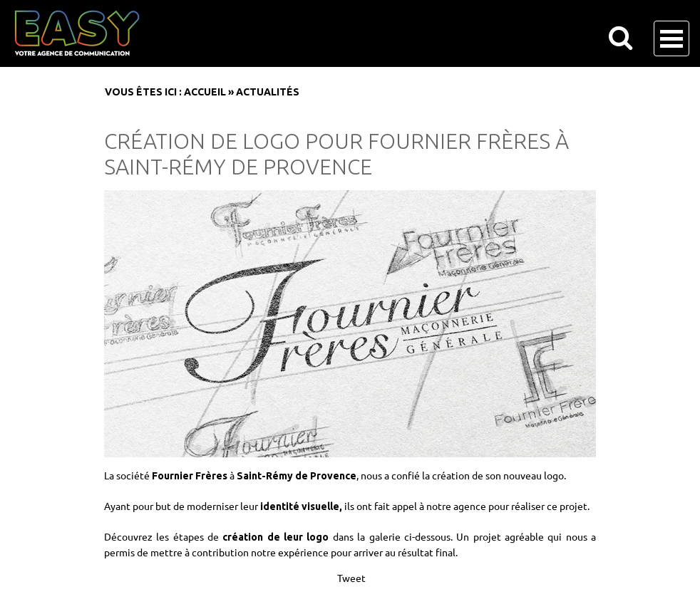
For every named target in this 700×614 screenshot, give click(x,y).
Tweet (351, 578)
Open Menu (671, 38)
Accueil (205, 92)
